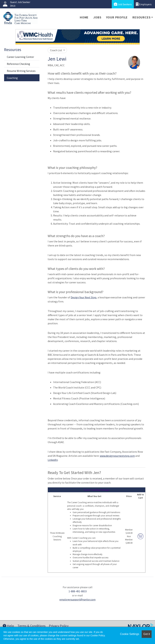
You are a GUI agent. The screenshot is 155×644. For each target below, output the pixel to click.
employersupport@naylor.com (77, 599)
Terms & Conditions (31, 626)
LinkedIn (53, 460)
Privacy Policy (59, 626)
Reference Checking (18, 64)
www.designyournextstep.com (117, 456)
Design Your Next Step (84, 297)
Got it (147, 634)
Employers (144, 4)
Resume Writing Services (21, 71)
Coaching (12, 78)
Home (84, 17)
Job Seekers (123, 4)
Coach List (56, 50)
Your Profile (117, 17)
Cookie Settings (130, 634)
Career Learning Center (20, 57)
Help (8, 626)
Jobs (97, 17)
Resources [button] (141, 17)
